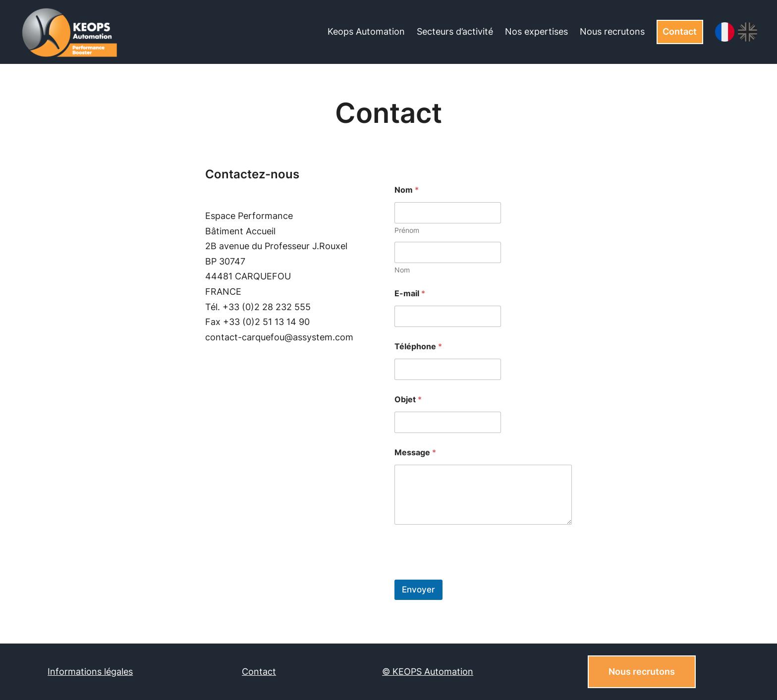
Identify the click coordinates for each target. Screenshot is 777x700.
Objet (408, 400)
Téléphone (418, 347)
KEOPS (408, 672)
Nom (402, 270)
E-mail (410, 294)
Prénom (407, 230)
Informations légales (90, 672)
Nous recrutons (642, 672)
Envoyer (418, 590)
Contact (680, 31)
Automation (449, 672)
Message (415, 453)
